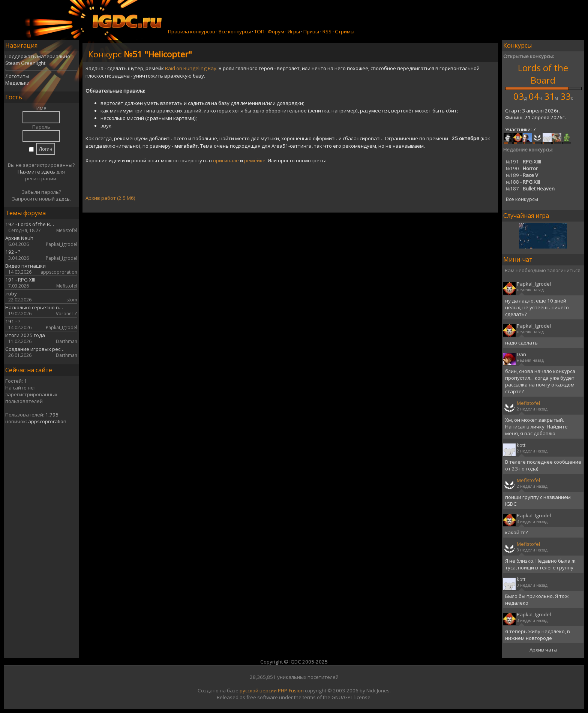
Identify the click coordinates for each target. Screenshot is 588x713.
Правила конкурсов (192, 31)
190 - (522, 168)
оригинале (226, 160)
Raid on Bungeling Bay (191, 68)
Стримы (345, 31)
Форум (276, 31)
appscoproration (47, 421)
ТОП (259, 31)
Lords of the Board (543, 74)
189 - (522, 175)
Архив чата (543, 650)
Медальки (17, 83)
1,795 (52, 415)
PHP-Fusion (291, 691)
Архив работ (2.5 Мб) (110, 198)
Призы (311, 31)
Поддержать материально (38, 56)
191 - (523, 162)
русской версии (258, 691)
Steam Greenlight (25, 63)
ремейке (255, 160)
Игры (294, 31)
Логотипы (17, 76)
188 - (523, 182)
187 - (530, 189)
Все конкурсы (235, 31)
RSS (327, 31)
